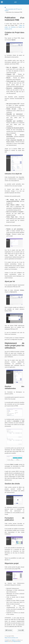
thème (6, 641)
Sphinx (13, 640)
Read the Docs (17, 641)
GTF (15, 2)
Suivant (21, 630)
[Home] (5, 7)
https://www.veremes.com (11, 638)
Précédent (9, 630)
